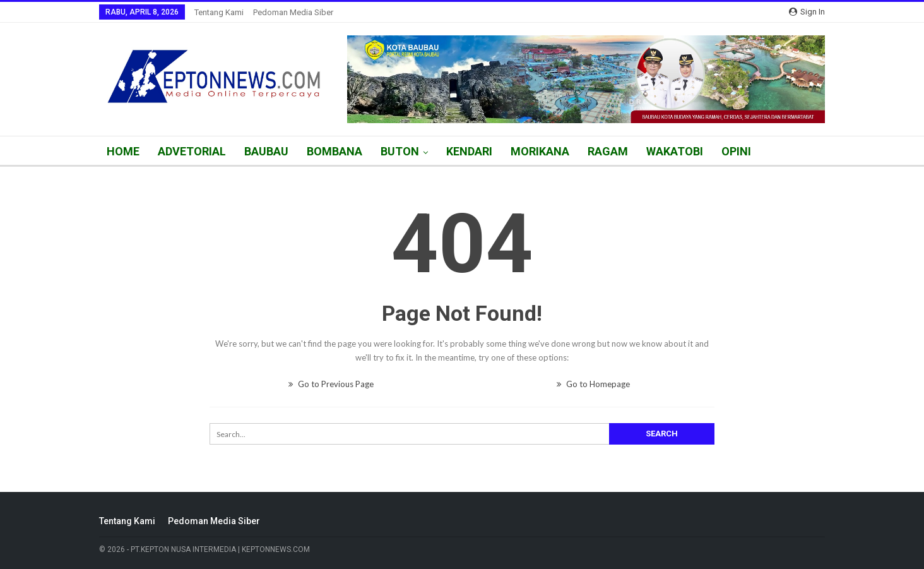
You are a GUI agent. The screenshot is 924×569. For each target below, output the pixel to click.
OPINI (736, 151)
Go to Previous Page (331, 384)
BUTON (400, 151)
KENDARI (469, 151)
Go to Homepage (593, 384)
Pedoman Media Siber (293, 12)
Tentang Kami (219, 12)
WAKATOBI (675, 151)
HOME (123, 151)
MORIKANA (540, 151)
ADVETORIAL (192, 151)
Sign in (807, 12)
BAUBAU (266, 151)
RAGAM (608, 151)
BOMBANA (335, 151)
